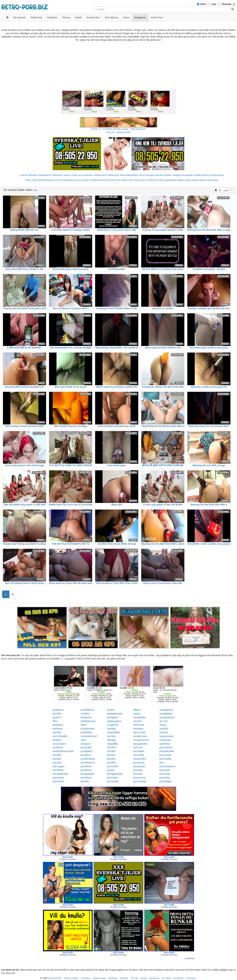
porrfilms (86, 755)
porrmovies (166, 747)
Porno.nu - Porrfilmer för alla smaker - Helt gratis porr (118, 129)
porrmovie (165, 755)
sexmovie (139, 725)
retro (83, 740)
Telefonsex (57, 175)
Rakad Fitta (127, 180)
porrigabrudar (61, 774)
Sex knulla (139, 732)
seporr (137, 714)
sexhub (164, 729)
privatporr (113, 717)
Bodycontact (218, 175)
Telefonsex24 (100, 175)
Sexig (163, 725)
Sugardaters (170, 180)
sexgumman (166, 736)
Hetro (203, 4)
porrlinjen (165, 770)
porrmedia (165, 759)
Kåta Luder (31, 180)
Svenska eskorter (163, 175)
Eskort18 (206, 175)
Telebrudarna (45, 175)
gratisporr (58, 710)
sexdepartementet (63, 751)
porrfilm (57, 714)
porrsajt (57, 763)
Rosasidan (188, 175)
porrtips (111, 736)
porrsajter (139, 751)
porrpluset (139, 766)
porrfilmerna (88, 759)
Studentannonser (71, 180)
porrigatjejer (88, 774)
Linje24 (23, 175)
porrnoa (138, 747)
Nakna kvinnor (54, 180)
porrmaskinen (167, 766)
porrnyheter (140, 781)
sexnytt (137, 721)
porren (111, 770)
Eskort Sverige (146, 175)
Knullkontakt (96, 180)
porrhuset (58, 778)
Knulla (160, 180)
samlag (111, 729)
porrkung (165, 774)
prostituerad (88, 729)
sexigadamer (167, 717)
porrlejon (58, 729)
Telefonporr (114, 175)
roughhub (113, 725)
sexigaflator (166, 714)
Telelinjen (32, 175)
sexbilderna (87, 710)
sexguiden (165, 740)
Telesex (67, 175)
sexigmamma (141, 740)
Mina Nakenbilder (129, 175)
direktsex (58, 725)
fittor (55, 721)
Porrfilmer (151, 180)
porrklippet (165, 781)
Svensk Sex (140, 180)
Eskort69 (42, 180)
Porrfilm (112, 747)
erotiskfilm (87, 732)
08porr (137, 710)
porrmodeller (60, 736)
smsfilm (85, 714)
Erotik (106, 180)
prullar (111, 710)
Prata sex (77, 175)
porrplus (138, 770)
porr (162, 763)
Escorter (85, 180)
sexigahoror (166, 710)
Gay (214, 4)
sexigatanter (140, 744)
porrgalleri (86, 751)
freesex (57, 740)
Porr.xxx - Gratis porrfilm (119, 132)
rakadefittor (114, 732)
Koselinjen (88, 175)
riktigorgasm (114, 721)
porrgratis (86, 747)
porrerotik (113, 766)
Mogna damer (199, 180)
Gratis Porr (115, 180)
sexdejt (57, 759)
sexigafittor (139, 717)
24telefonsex (88, 721)
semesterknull (89, 736)
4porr (84, 725)
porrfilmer (86, 766)
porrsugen (59, 766)
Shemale (227, 4)
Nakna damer (184, 180)
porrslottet (113, 781)
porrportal (139, 763)
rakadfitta (112, 744)
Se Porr (164, 721)
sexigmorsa (140, 736)
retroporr (86, 744)
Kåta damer (212, 180)
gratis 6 (57, 717)
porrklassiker (167, 751)
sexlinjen (138, 729)
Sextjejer (177, 175)
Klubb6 (197, 175)
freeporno (86, 717)
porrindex (112, 778)
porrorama (139, 778)
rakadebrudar (115, 714)
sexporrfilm (140, 759)
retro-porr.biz (55, 978)
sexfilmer (165, 744)
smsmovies (59, 744)
